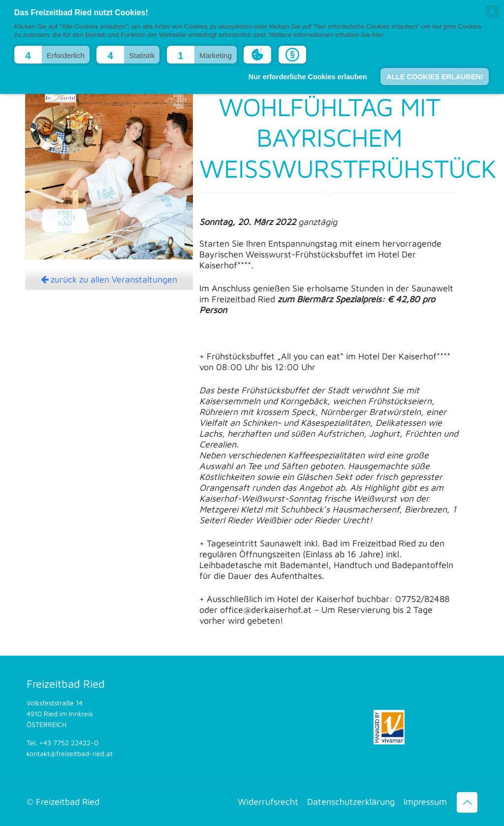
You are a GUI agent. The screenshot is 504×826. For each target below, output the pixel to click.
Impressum (425, 802)
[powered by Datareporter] (493, 17)
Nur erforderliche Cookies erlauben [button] (308, 77)
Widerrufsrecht (268, 802)
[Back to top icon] (467, 802)
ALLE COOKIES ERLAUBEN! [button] (435, 77)
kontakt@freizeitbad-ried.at (70, 753)
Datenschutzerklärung (351, 802)
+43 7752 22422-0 (69, 743)
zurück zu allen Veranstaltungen (109, 279)
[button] (52, 55)
